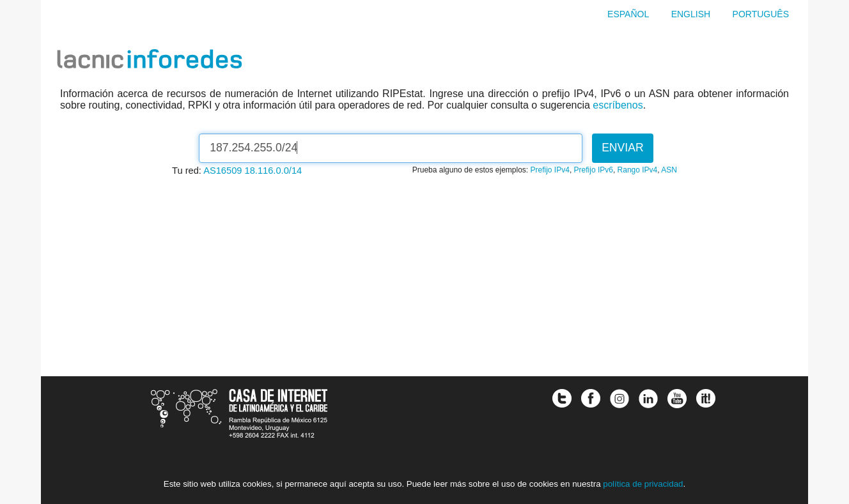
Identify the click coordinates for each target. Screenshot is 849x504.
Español (628, 14)
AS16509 (222, 171)
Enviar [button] (623, 148)
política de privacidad (643, 484)
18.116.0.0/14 (274, 171)
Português (761, 14)
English (691, 14)
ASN (669, 170)
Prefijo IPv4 (550, 170)
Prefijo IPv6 (594, 170)
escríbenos (618, 105)
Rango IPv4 (638, 170)
